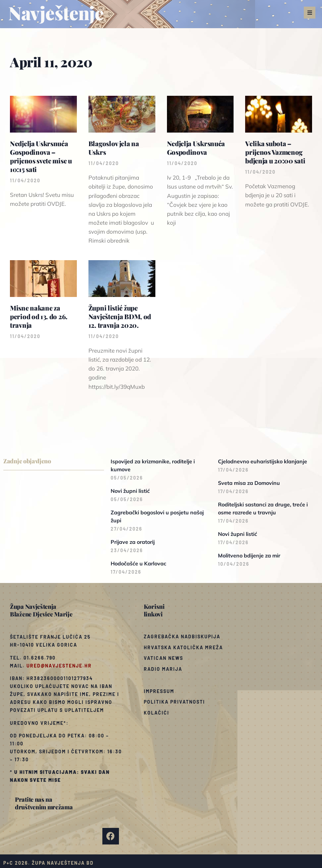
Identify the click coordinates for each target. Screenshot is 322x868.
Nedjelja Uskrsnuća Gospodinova (196, 148)
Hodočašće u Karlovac (138, 563)
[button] (310, 13)
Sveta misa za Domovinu (249, 483)
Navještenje (56, 13)
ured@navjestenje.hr (59, 666)
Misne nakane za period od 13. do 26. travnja (39, 316)
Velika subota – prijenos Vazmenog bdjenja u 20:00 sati (275, 152)
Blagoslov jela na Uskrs (114, 148)
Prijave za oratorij (133, 542)
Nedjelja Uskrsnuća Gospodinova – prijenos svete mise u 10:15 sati (41, 156)
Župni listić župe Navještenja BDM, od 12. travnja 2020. (120, 316)
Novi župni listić (130, 491)
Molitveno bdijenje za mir (249, 555)
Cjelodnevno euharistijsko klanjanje (263, 461)
